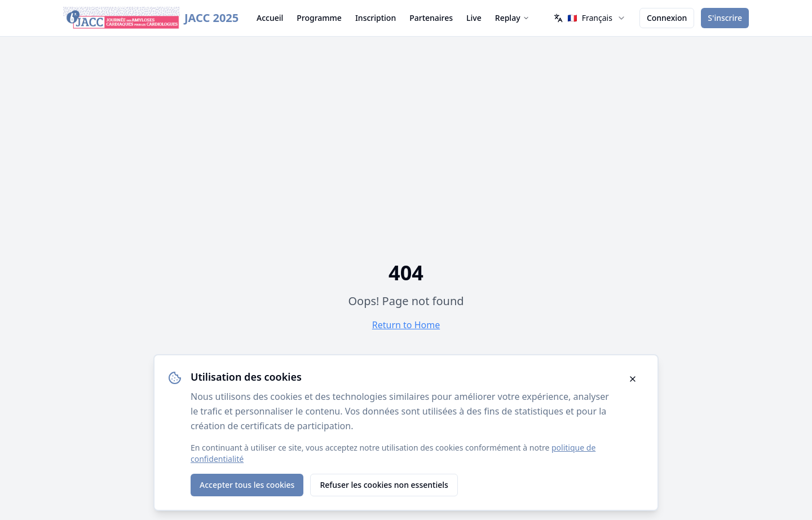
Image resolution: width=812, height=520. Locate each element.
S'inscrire (725, 18)
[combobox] (590, 18)
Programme (319, 18)
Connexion (667, 18)
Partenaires (431, 18)
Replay (512, 18)
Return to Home (406, 325)
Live (474, 18)
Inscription (376, 18)
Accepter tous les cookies (247, 485)
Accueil (270, 18)
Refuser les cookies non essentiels (384, 485)
